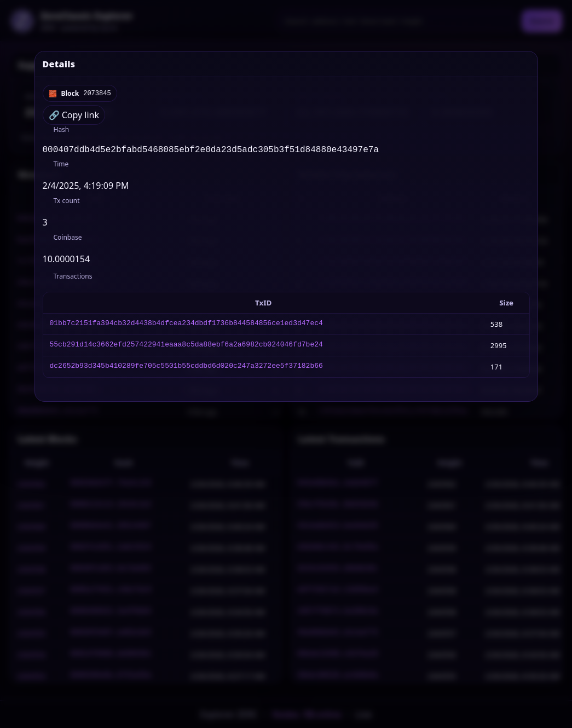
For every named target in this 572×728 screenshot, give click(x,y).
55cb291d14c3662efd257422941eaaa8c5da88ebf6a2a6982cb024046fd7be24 (186, 348)
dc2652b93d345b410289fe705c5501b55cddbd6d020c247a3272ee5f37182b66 (186, 369)
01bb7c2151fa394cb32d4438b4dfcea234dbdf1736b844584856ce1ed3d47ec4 (186, 326)
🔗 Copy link (74, 115)
